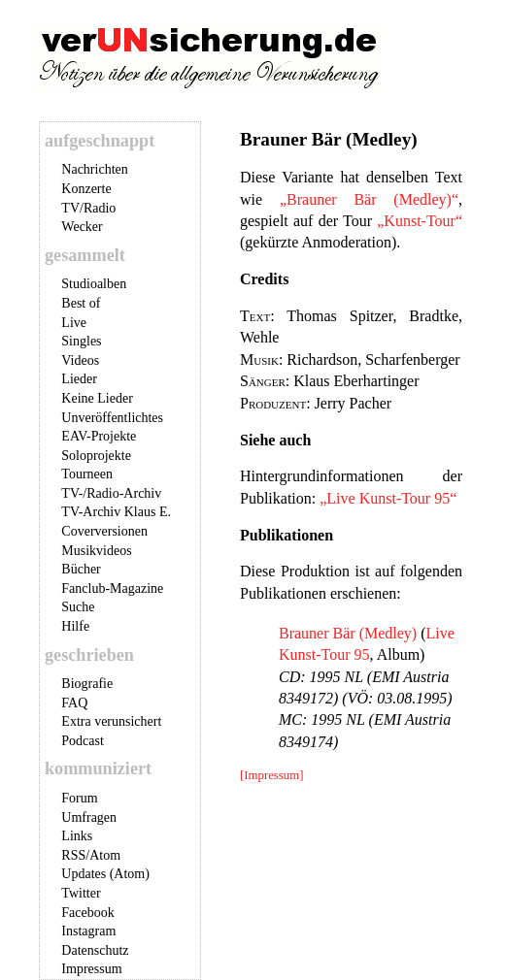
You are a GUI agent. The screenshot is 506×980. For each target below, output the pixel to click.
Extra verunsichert (111, 721)
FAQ (74, 703)
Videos (80, 360)
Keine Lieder (97, 398)
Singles (81, 341)
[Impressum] (271, 775)
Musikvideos (96, 551)
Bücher (81, 569)
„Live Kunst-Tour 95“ (388, 498)
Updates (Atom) (105, 874)
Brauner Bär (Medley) (348, 633)
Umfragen (89, 817)
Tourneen (87, 474)
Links (77, 836)
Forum (79, 798)
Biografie (87, 684)
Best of (81, 303)
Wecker (82, 227)
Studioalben (94, 284)
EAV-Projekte (99, 436)
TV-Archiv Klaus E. (116, 512)
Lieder (79, 379)
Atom (105, 855)
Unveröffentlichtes (112, 418)
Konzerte (86, 189)
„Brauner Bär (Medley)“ (369, 199)
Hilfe (75, 626)
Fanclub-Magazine (112, 588)
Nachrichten (94, 169)
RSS (73, 855)
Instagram (88, 931)
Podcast (83, 741)
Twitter (81, 893)
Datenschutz (95, 950)
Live (74, 323)
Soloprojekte (96, 456)
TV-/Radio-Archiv (111, 493)
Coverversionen (104, 531)
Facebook (87, 913)
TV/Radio (88, 208)
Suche (78, 607)
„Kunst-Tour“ (420, 221)
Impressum (91, 969)
